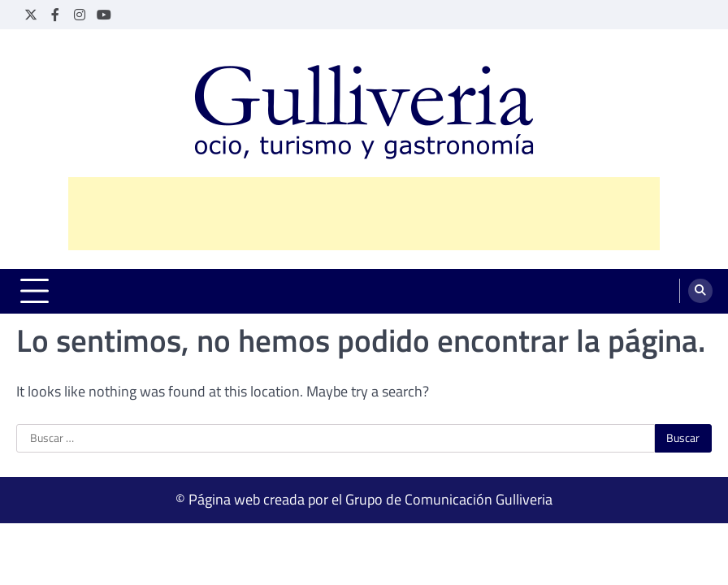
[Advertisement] (364, 214)
